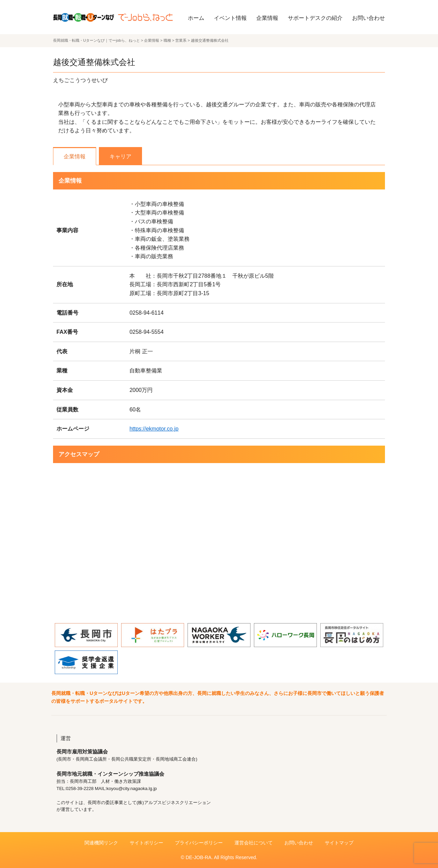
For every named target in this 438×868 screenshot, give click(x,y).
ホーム (196, 18)
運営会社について (254, 843)
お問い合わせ (369, 18)
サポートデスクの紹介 (315, 18)
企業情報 (267, 18)
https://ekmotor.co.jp (154, 429)
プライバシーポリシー (199, 843)
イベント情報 (230, 18)
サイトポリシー (146, 843)
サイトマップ (339, 843)
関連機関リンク (101, 843)
